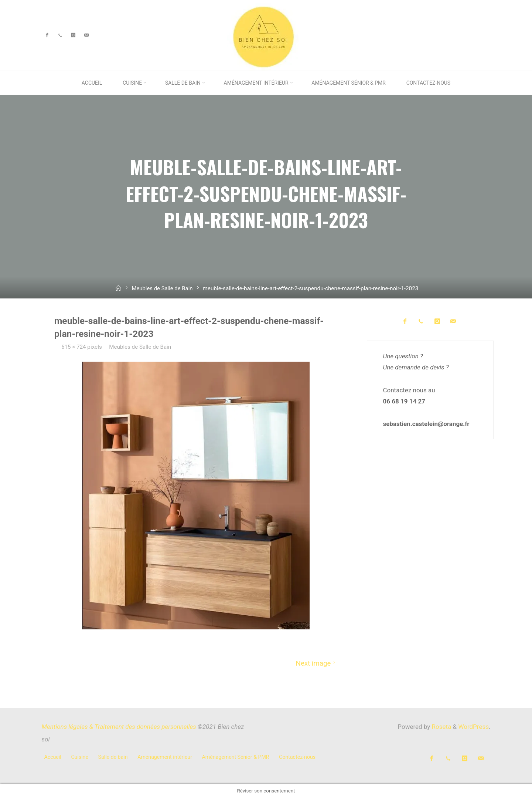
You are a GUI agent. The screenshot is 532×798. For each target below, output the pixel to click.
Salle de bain (113, 757)
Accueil (53, 757)
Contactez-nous (297, 757)
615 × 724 (74, 347)
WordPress (473, 727)
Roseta (441, 727)
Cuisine (80, 757)
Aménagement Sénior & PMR (236, 757)
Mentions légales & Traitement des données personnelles (119, 727)
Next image (316, 663)
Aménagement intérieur (165, 757)
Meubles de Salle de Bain (162, 288)
